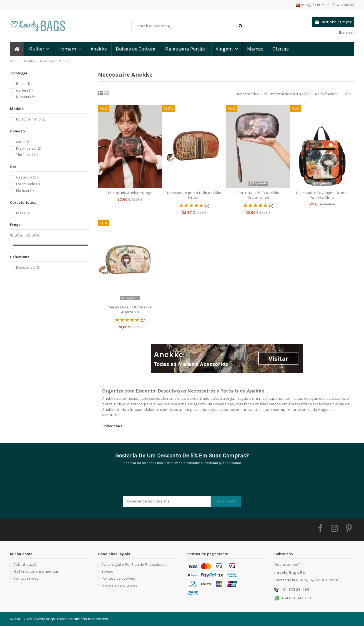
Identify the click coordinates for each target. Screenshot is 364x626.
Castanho (27, 177)
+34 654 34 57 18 (296, 598)
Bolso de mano (31, 119)
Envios (107, 571)
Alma (23, 142)
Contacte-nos (26, 578)
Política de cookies (118, 578)
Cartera (24, 90)
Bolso (23, 84)
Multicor (25, 191)
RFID (22, 213)
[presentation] (165, 482)
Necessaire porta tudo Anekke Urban (194, 195)
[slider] (12, 245)
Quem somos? (287, 565)
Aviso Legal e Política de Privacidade (133, 565)
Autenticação (25, 565)
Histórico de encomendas (36, 571)
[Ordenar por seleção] (326, 94)
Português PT (311, 5)
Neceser (26, 97)
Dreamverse (29, 148)
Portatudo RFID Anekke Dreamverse (258, 195)
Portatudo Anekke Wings (130, 193)
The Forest (27, 155)
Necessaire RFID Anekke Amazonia (130, 310)
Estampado (28, 184)
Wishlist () (343, 5)
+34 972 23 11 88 (295, 589)
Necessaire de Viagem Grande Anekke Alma (322, 195)
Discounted (28, 267)
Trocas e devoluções (119, 585)
